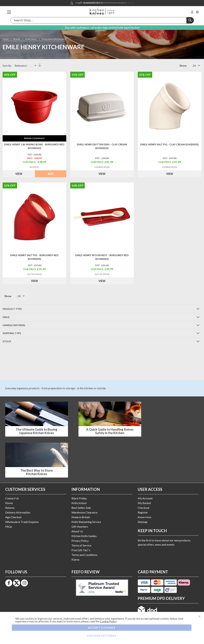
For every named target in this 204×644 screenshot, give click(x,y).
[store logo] (102, 12)
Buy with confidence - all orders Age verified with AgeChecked (102, 27)
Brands (17, 39)
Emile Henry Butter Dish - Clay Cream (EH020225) (102, 146)
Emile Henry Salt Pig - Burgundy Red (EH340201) (34, 257)
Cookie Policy (108, 621)
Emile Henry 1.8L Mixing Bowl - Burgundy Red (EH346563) (34, 146)
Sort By (7, 66)
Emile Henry (31, 39)
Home (6, 39)
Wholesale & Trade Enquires (22, 522)
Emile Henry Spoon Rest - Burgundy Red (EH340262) (102, 257)
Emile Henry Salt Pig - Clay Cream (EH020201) (170, 144)
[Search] (190, 20)
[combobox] (102, 20)
